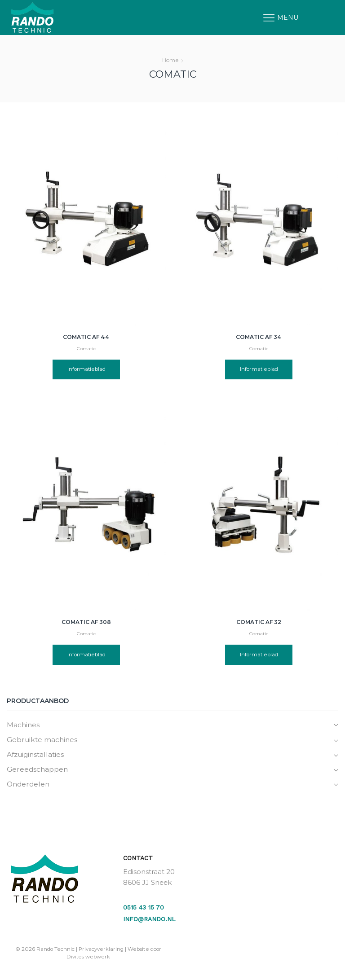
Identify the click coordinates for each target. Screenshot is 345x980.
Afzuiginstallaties (37, 755)
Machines (24, 725)
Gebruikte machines (43, 740)
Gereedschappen (38, 770)
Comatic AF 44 (86, 337)
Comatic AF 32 (259, 622)
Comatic (86, 349)
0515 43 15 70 (144, 909)
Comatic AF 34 (259, 337)
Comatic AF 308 (86, 622)
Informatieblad (86, 370)
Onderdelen (29, 785)
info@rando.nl (150, 921)
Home (170, 60)
